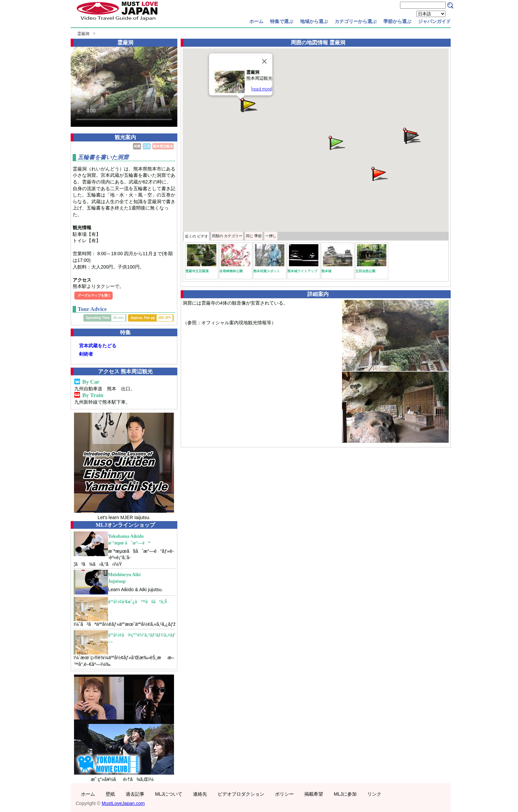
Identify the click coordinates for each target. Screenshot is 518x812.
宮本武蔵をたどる (98, 346)
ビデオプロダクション (241, 794)
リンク (374, 794)
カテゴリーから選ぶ (356, 21)
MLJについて (169, 794)
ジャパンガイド (434, 21)
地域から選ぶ (314, 21)
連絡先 (200, 794)
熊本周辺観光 (163, 146)
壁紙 (110, 794)
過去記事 (135, 794)
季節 (254, 236)
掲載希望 (314, 794)
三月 (147, 146)
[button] (336, 142)
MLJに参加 (345, 794)
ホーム (256, 21)
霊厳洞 (83, 34)
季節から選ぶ (397, 21)
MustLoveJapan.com (123, 803)
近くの (196, 236)
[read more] (262, 89)
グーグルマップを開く (94, 295)
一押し (271, 236)
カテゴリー (227, 236)
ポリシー (284, 794)
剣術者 (86, 354)
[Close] (264, 61)
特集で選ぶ (282, 21)
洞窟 (137, 146)
